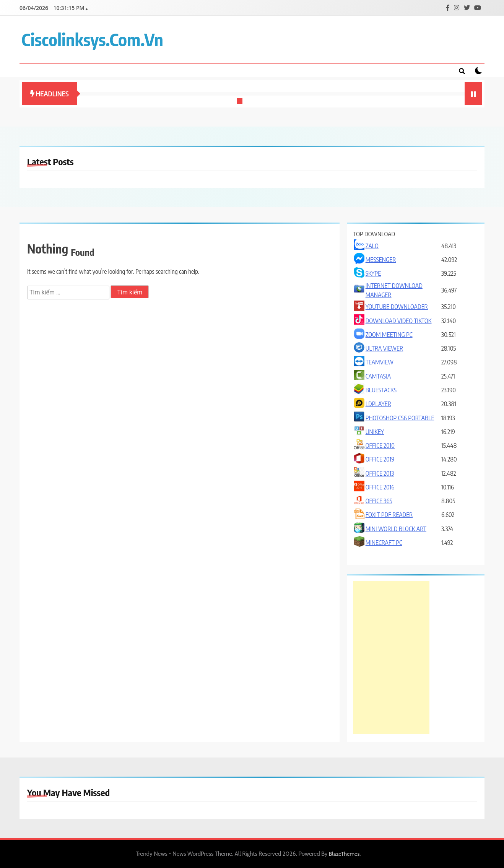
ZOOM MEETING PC (389, 335)
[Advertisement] (391, 658)
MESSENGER (381, 260)
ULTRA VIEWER (385, 348)
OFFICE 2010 (380, 445)
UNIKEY (375, 432)
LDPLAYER (378, 404)
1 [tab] (241, 102)
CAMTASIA (378, 376)
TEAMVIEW (380, 362)
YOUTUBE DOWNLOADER (397, 307)
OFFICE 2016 (380, 487)
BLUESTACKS (381, 390)
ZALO (372, 246)
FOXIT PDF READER (389, 515)
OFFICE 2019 (380, 459)
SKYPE (373, 273)
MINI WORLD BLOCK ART (396, 529)
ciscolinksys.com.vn (92, 39)
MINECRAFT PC (384, 543)
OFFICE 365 (379, 501)
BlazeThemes (344, 854)
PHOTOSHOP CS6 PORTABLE (400, 418)
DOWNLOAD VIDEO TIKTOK (399, 321)
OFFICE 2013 (380, 473)
